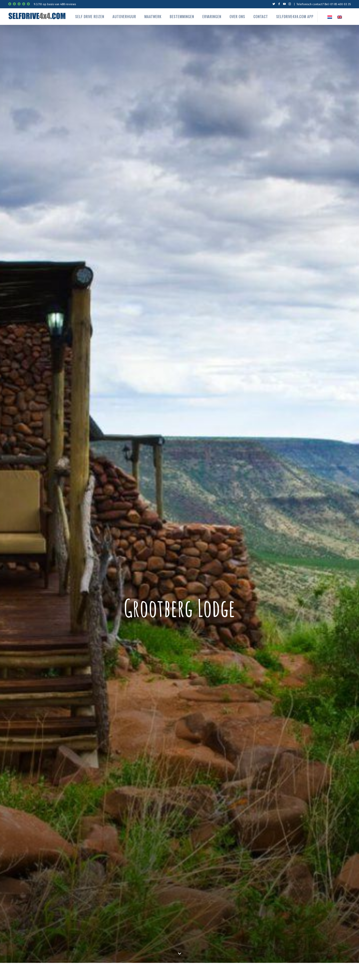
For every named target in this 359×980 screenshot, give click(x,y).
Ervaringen (212, 16)
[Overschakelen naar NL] (330, 17)
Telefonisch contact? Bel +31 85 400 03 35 (324, 4)
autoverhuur (124, 16)
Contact (261, 16)
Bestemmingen (182, 16)
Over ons (237, 16)
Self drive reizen (90, 16)
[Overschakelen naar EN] (340, 17)
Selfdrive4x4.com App (295, 16)
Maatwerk (153, 16)
